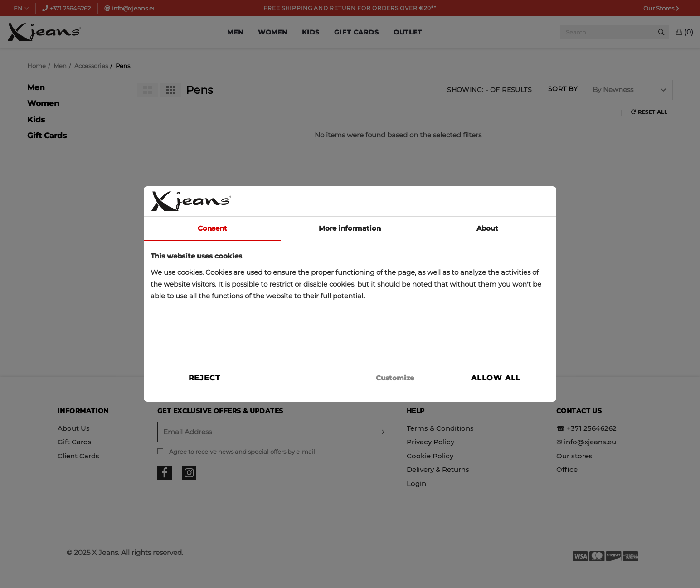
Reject (204, 378)
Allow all (496, 378)
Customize (395, 378)
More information (350, 228)
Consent (212, 228)
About (487, 228)
